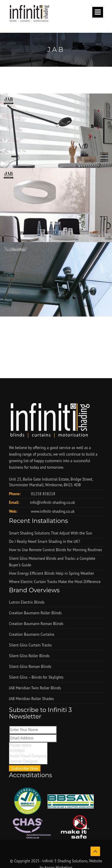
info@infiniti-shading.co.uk (52, 502)
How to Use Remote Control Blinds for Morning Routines (55, 550)
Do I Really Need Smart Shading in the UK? (45, 541)
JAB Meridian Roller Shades (31, 699)
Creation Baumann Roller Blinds (35, 613)
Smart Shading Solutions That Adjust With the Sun (51, 533)
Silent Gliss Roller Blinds (29, 656)
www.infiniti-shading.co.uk (52, 511)
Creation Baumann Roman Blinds (36, 624)
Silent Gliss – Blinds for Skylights (36, 677)
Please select (28, 745)
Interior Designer (28, 761)
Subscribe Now (25, 768)
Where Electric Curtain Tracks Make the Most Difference (55, 582)
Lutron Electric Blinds (27, 602)
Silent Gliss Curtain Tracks (30, 645)
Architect (28, 751)
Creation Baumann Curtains (32, 634)
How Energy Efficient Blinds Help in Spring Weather (52, 573)
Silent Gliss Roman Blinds (30, 667)
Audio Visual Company (28, 756)
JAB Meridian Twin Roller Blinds (35, 688)
